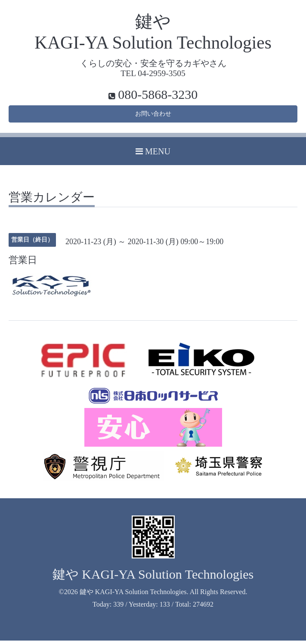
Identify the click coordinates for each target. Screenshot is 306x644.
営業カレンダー (52, 201)
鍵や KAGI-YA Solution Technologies (153, 577)
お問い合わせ (153, 115)
